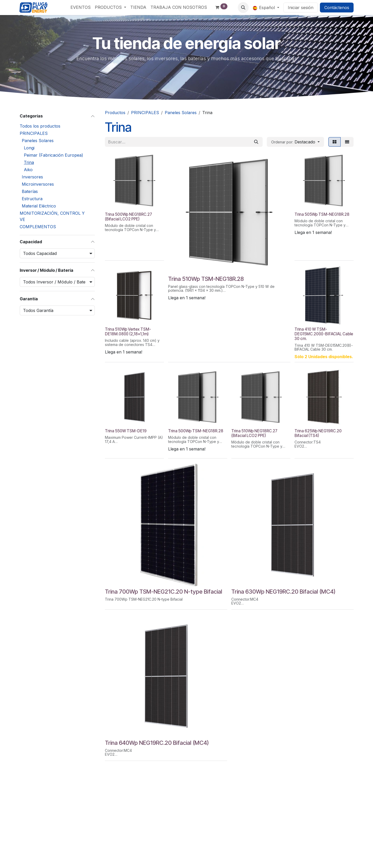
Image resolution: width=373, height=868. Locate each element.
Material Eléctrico (39, 206)
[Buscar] (256, 142)
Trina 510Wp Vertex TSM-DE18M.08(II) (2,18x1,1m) (128, 332)
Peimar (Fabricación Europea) (53, 155)
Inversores (32, 177)
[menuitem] (81, 7)
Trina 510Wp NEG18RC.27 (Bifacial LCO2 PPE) (254, 433)
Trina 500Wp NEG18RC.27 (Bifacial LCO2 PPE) (128, 217)
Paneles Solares (38, 141)
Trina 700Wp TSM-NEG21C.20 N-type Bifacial (164, 592)
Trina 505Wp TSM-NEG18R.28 (322, 214)
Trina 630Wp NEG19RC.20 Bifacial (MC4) (283, 592)
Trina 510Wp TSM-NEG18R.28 (206, 279)
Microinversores (38, 184)
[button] (243, 8)
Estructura (32, 199)
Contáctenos (337, 8)
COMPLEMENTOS (38, 227)
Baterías (30, 191)
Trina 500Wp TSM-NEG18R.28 (196, 431)
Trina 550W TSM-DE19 (126, 431)
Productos (115, 113)
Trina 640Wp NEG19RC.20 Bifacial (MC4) (157, 743)
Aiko (28, 170)
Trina (29, 162)
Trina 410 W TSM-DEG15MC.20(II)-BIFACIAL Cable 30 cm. (324, 334)
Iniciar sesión (301, 8)
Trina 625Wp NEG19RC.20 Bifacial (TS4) (318, 433)
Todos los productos (40, 126)
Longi (29, 148)
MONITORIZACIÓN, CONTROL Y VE (52, 216)
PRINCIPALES (34, 133)
